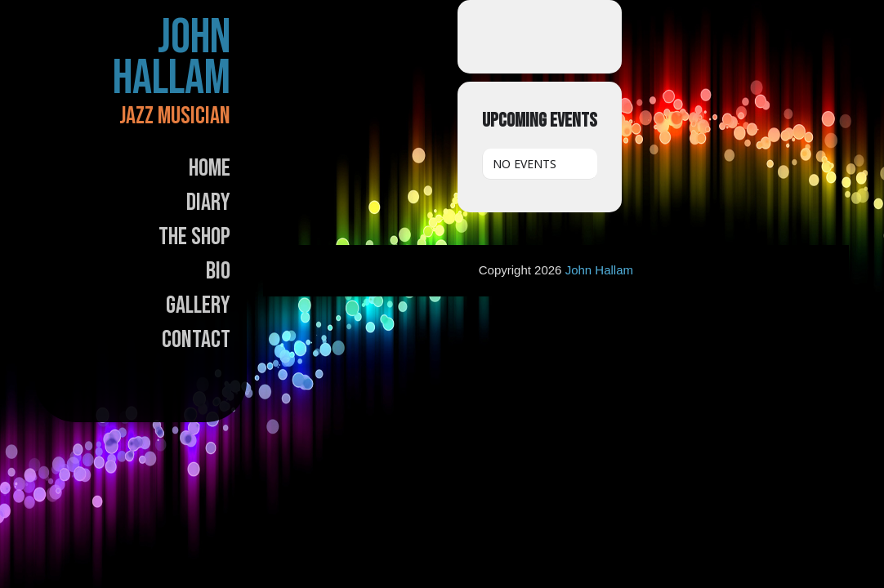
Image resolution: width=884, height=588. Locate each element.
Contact (196, 340)
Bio (218, 271)
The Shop (194, 237)
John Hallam (172, 58)
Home (210, 168)
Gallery (198, 305)
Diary (208, 203)
